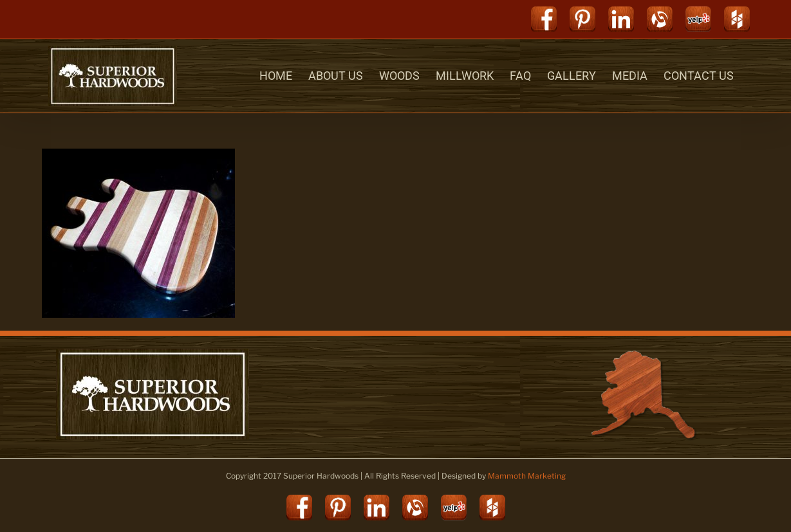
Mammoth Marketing (527, 476)
